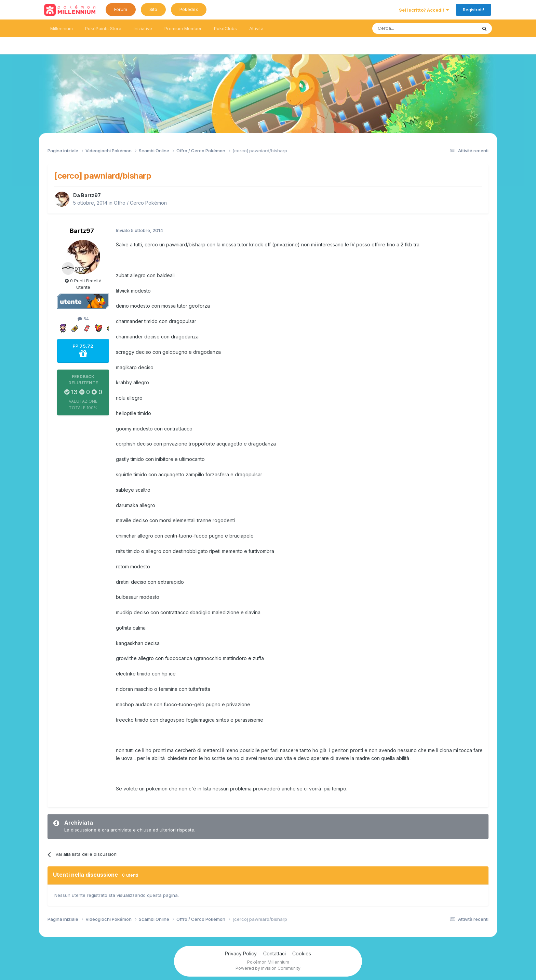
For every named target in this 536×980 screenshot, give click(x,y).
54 (83, 319)
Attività (256, 28)
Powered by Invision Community (268, 968)
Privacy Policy (241, 953)
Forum (121, 9)
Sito (153, 9)
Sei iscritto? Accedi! (424, 10)
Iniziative (143, 28)
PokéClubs (225, 28)
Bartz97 (91, 195)
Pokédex (189, 9)
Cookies (302, 953)
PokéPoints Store (103, 28)
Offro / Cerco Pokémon (140, 203)
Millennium (62, 28)
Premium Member (183, 28)
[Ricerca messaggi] (408, 28)
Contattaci (274, 953)
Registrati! (473, 10)
